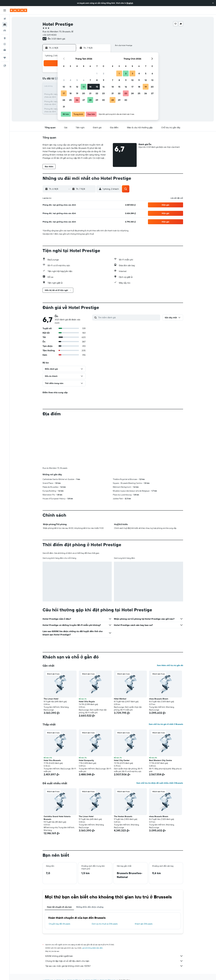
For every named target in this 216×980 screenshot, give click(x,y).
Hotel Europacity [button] (86, 760)
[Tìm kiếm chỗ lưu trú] (5, 25)
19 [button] (77, 93)
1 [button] (97, 73)
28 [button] (90, 100)
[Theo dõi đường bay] (5, 44)
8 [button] (97, 80)
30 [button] (103, 100)
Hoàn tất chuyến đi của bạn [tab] (59, 907)
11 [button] (70, 87)
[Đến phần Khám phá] (5, 38)
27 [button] (84, 100)
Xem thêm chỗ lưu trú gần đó (170, 665)
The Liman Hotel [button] (51, 699)
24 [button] (64, 100)
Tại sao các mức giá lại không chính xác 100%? (114, 966)
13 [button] (84, 87)
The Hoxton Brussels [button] (123, 816)
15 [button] (97, 87)
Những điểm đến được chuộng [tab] (90, 907)
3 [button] (64, 80)
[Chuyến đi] (5, 58)
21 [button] (90, 93)
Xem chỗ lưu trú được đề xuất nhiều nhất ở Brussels (160, 783)
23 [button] (103, 93)
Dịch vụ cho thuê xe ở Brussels (105, 924)
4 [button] (70, 80)
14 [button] (90, 87)
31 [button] (64, 107)
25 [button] (70, 100)
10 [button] (64, 87)
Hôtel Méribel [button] (120, 699)
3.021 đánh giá (58, 39)
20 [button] (84, 93)
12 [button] (77, 87)
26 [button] (77, 100)
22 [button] (97, 93)
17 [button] (64, 93)
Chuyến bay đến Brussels (59, 924)
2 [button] (104, 73)
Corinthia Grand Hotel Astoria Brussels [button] (57, 818)
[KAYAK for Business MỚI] (5, 50)
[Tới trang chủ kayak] (19, 10)
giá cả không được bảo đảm (93, 948)
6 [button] (84, 80)
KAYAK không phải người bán (114, 956)
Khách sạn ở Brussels (144, 924)
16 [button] (104, 87)
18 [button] (70, 93)
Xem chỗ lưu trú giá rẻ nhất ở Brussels (166, 724)
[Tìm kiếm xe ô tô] (5, 30)
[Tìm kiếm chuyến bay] (5, 19)
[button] (213, 3)
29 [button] (97, 100)
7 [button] (90, 80)
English (130, 3)
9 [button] (104, 80)
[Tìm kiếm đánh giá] (128, 317)
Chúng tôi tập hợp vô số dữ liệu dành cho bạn (114, 961)
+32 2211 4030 (50, 35)
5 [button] (77, 80)
